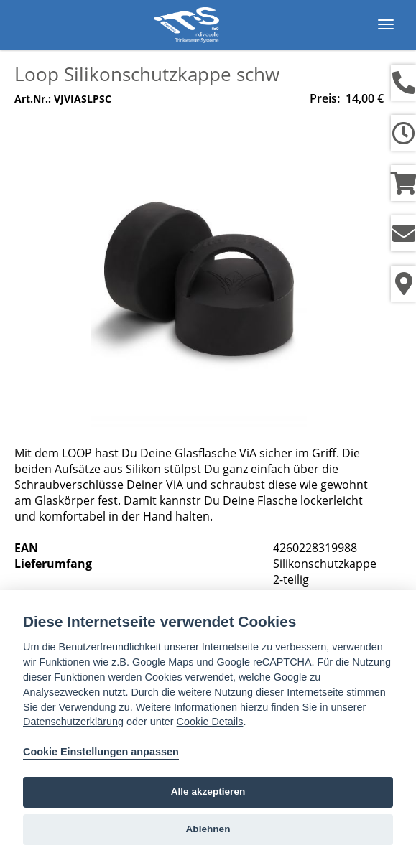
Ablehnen (208, 829)
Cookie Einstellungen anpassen (101, 752)
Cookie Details (210, 722)
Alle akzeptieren (208, 792)
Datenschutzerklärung (73, 722)
